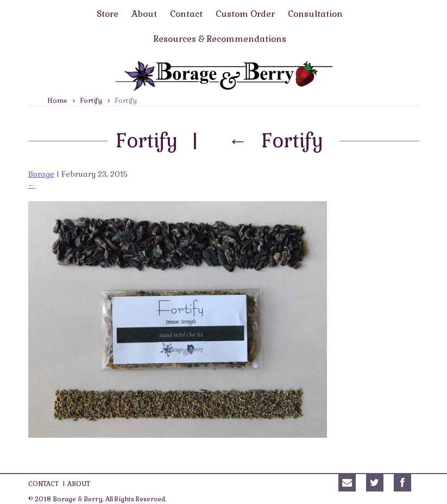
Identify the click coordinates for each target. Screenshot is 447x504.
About (144, 14)
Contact (186, 14)
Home (57, 101)
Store (108, 14)
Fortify (91, 101)
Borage (41, 174)
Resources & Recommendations (220, 39)
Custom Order (245, 14)
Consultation (315, 14)
